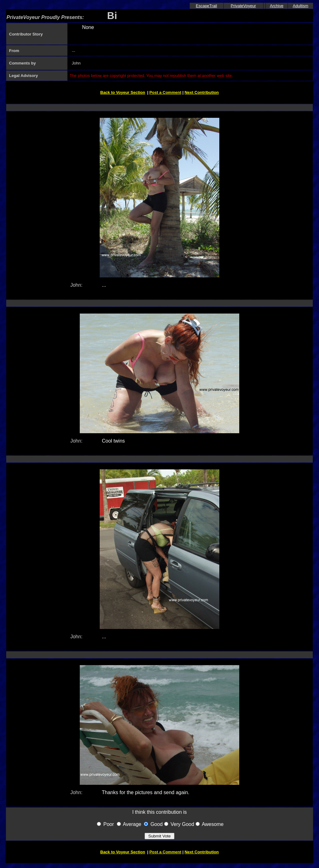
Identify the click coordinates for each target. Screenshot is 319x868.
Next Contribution (202, 92)
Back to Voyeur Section (123, 92)
